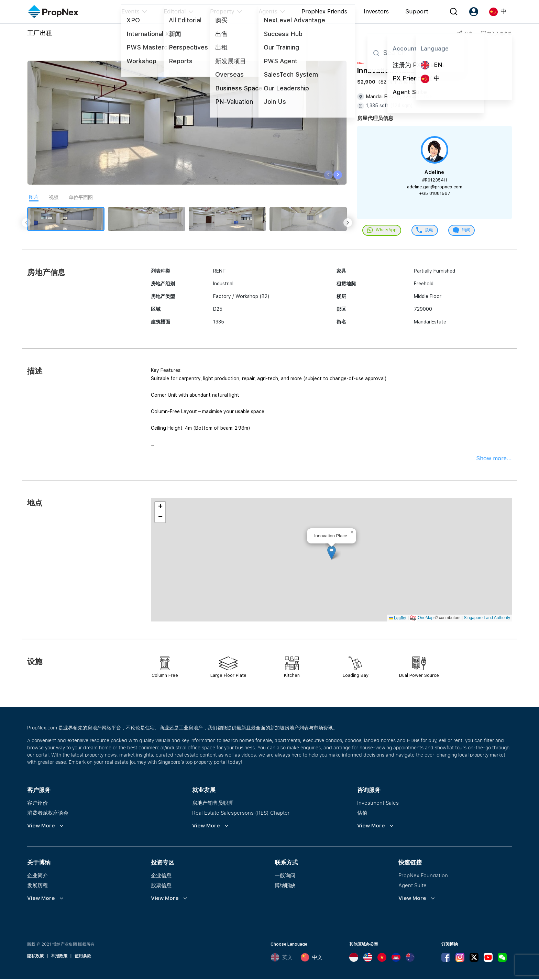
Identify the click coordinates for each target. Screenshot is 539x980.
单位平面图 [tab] (81, 197)
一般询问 (285, 876)
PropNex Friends (324, 11)
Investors (376, 11)
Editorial (175, 11)
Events (130, 11)
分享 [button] (465, 34)
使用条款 (83, 957)
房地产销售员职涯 (213, 804)
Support (417, 11)
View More (41, 827)
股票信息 (161, 886)
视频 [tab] (54, 197)
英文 (282, 958)
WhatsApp (383, 231)
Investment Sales (378, 804)
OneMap (426, 619)
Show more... (494, 459)
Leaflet (398, 619)
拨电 (428, 231)
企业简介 (37, 876)
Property (222, 11)
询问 (467, 231)
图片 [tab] (34, 197)
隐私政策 (35, 957)
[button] (332, 554)
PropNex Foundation (423, 876)
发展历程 (37, 886)
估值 (362, 814)
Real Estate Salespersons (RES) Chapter (241, 814)
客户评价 (37, 804)
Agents (268, 11)
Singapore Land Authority (487, 619)
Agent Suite (412, 886)
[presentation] (328, 175)
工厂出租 (40, 33)
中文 (311, 958)
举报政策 (59, 957)
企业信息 (161, 876)
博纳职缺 (285, 886)
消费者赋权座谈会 (48, 814)
